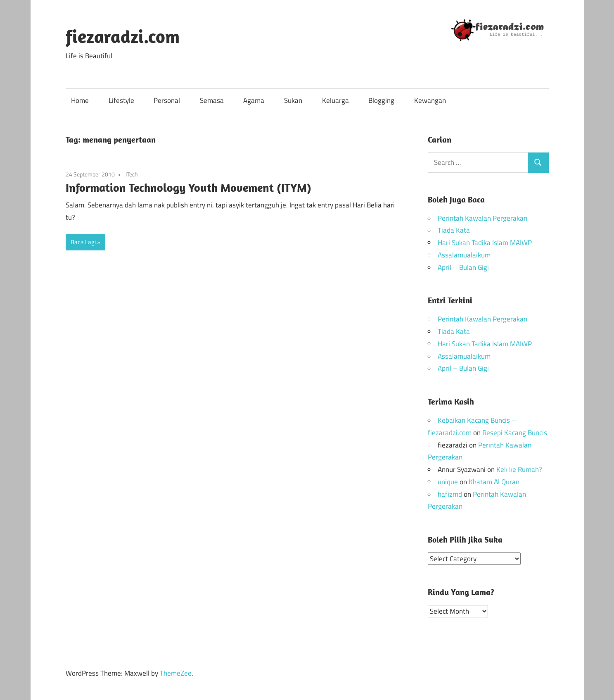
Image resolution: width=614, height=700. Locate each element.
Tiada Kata (454, 230)
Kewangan (430, 100)
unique (448, 482)
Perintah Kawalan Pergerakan (482, 218)
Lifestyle (121, 100)
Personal (167, 100)
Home (80, 100)
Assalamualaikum (464, 255)
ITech (132, 174)
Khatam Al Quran (494, 482)
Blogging (381, 100)
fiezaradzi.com (123, 36)
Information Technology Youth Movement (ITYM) (188, 187)
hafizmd (450, 494)
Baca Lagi (83, 242)
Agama (254, 100)
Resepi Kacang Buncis (515, 433)
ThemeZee (176, 673)
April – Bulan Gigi (463, 267)
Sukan (293, 100)
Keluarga (335, 100)
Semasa (212, 100)
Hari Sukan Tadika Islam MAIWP (485, 243)
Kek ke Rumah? (519, 469)
